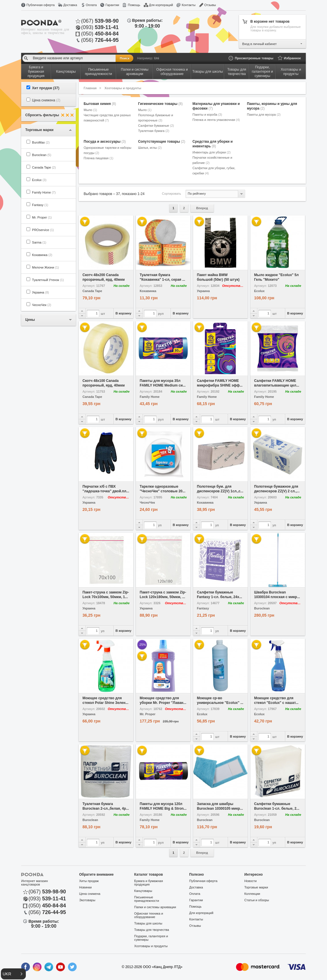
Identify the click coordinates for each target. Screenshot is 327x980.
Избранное (292, 58)
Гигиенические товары (160, 104)
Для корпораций (161, 5)
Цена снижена (46, 100)
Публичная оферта (41, 5)
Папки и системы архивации (155, 907)
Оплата (91, 5)
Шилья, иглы (150, 148)
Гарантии (112, 5)
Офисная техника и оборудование (149, 915)
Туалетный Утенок (48, 280)
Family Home (44, 192)
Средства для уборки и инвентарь (213, 144)
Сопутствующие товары (161, 142)
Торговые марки (256, 887)
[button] (13, 974)
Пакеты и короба (207, 115)
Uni (157, 58)
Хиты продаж (89, 881)
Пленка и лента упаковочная (216, 120)
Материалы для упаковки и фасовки (216, 106)
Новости (250, 881)
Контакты (189, 5)
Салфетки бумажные (156, 126)
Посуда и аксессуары (105, 142)
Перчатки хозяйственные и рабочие (212, 160)
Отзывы (210, 5)
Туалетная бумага (154, 131)
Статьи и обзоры (257, 900)
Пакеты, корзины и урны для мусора (272, 106)
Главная (90, 88)
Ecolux (39, 180)
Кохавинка (42, 255)
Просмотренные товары (254, 58)
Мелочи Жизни (45, 267)
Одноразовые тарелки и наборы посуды (107, 150)
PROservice (43, 230)
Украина (40, 292)
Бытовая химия (100, 104)
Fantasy (40, 205)
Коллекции (252, 894)
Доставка (70, 5)
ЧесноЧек (42, 305)
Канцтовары (143, 891)
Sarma (39, 242)
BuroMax (41, 142)
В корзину (124, 313)
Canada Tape (44, 167)
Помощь (134, 5)
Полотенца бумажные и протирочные (156, 118)
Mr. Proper (42, 217)
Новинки (86, 887)
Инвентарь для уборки (212, 152)
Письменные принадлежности (147, 899)
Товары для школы (148, 923)
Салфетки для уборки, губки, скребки (214, 171)
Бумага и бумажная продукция (149, 883)
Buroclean (42, 155)
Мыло (90, 110)
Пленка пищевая (98, 158)
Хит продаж (46, 88)
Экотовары (87, 900)
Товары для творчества (152, 930)
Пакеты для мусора (264, 115)
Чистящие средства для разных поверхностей (107, 118)
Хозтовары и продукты (123, 88)
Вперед (202, 208)
